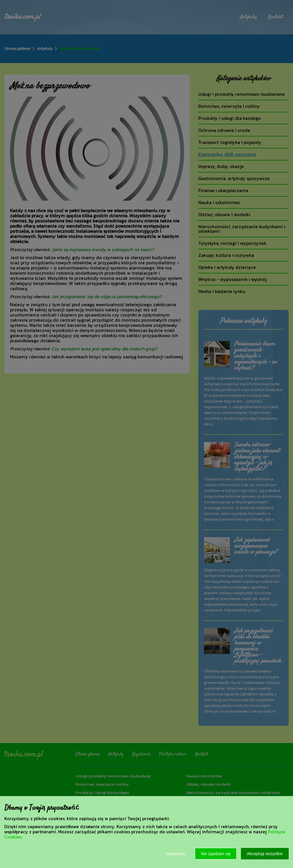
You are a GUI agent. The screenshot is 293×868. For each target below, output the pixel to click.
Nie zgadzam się (216, 854)
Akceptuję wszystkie (265, 854)
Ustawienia (175, 854)
